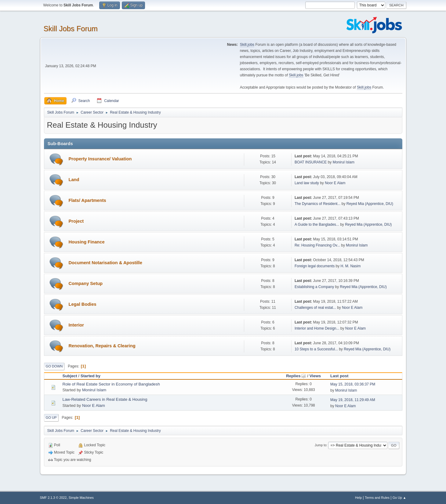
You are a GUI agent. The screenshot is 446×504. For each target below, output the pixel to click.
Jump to (321, 445)
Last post (339, 376)
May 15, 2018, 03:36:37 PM (353, 384)
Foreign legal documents (315, 266)
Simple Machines (81, 498)
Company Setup (86, 283)
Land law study (307, 183)
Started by (91, 376)
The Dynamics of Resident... (318, 204)
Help (358, 498)
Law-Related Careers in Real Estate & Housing (105, 399)
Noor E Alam (335, 183)
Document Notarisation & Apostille (105, 263)
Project (76, 221)
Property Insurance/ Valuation (100, 159)
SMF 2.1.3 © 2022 (53, 498)
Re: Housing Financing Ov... (317, 245)
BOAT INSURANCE (311, 162)
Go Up (51, 418)
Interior (76, 325)
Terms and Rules (377, 498)
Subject (70, 376)
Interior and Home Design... (317, 328)
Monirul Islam (344, 162)
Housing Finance (87, 242)
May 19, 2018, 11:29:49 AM (353, 400)
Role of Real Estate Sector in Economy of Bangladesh (111, 384)
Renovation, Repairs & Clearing (102, 346)
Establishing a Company (314, 287)
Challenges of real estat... (315, 308)
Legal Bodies (83, 304)
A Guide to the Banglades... (317, 225)
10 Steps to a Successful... (316, 349)
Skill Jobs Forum (71, 29)
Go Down (54, 366)
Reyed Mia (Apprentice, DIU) (370, 204)
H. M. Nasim (350, 266)
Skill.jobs (247, 45)
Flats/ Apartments (87, 200)
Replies (296, 376)
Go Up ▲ (399, 498)
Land (74, 180)
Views (315, 376)
